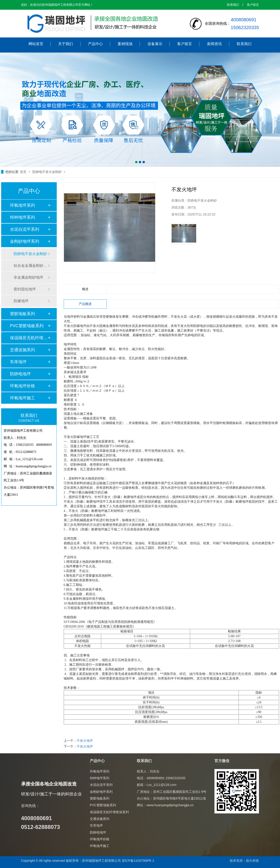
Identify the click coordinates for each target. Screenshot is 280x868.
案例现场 (125, 44)
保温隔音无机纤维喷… (29, 338)
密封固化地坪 (25, 289)
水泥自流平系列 (25, 229)
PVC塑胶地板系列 (27, 326)
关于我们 (66, 44)
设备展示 (155, 44)
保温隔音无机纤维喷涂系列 (109, 812)
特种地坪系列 (22, 217)
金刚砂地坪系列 (25, 241)
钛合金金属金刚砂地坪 (31, 266)
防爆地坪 (21, 301)
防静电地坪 (20, 374)
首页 (24, 172)
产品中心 (95, 44)
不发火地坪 (85, 741)
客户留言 (253, 5)
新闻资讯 (214, 44)
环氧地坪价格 (22, 386)
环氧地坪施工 (22, 398)
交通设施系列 (22, 350)
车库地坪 (18, 362)
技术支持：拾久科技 (244, 861)
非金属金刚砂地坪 (28, 277)
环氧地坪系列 (22, 205)
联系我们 (233, 5)
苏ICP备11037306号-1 (138, 861)
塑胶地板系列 (22, 314)
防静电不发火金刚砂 (47, 172)
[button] (136, 162)
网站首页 (36, 44)
